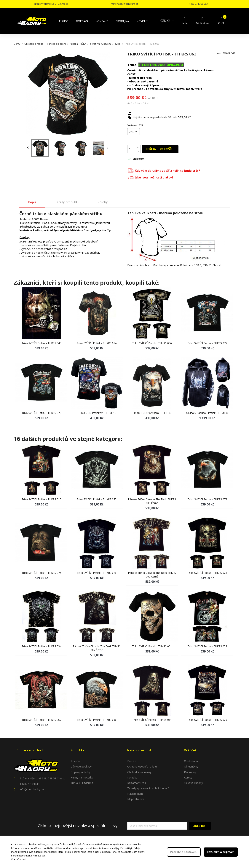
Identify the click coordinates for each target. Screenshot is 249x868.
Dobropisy (190, 772)
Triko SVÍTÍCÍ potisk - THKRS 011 (152, 720)
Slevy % (75, 761)
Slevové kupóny (193, 783)
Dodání (132, 761)
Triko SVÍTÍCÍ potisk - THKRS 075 (97, 499)
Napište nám (135, 794)
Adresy (188, 777)
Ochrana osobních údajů (142, 766)
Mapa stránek (136, 799)
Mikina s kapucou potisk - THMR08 (207, 413)
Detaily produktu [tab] (67, 202)
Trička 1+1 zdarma (82, 783)
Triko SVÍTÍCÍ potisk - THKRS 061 (152, 646)
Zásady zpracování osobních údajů (148, 788)
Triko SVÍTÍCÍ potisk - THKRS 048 (41, 343)
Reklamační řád (137, 783)
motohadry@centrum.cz (124, 4)
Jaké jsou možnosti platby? (151, 177)
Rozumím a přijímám (221, 852)
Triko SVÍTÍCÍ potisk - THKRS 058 (207, 646)
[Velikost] (134, 132)
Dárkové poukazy (81, 766)
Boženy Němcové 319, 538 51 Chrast (42, 778)
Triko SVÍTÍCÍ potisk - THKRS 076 (41, 573)
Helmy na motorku (82, 777)
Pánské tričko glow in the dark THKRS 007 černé (97, 648)
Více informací (19, 859)
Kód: (219, 53)
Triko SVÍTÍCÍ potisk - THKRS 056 (152, 343)
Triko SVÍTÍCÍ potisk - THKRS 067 (41, 720)
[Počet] (132, 149)
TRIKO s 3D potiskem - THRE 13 (97, 413)
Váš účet (190, 750)
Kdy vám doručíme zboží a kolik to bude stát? (164, 170)
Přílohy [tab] (103, 202)
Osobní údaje (192, 761)
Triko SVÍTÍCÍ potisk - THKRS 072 (207, 499)
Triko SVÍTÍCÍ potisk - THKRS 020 (207, 720)
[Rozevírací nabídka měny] (168, 21)
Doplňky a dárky (80, 772)
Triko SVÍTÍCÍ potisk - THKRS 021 (207, 573)
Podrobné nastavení (184, 852)
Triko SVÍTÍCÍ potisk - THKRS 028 (97, 573)
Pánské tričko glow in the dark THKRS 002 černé (152, 575)
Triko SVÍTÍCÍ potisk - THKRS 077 (207, 343)
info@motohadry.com (33, 789)
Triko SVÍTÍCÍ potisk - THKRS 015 (41, 499)
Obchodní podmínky (139, 772)
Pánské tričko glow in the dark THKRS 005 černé (152, 501)
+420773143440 (29, 784)
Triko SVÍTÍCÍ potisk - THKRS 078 (41, 413)
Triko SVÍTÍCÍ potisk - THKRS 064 (97, 343)
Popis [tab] (32, 202)
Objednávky (191, 766)
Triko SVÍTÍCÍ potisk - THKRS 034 (41, 646)
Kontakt (132, 777)
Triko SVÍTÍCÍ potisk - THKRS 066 (97, 720)
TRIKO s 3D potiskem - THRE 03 (152, 413)
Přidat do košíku (160, 149)
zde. (44, 856)
